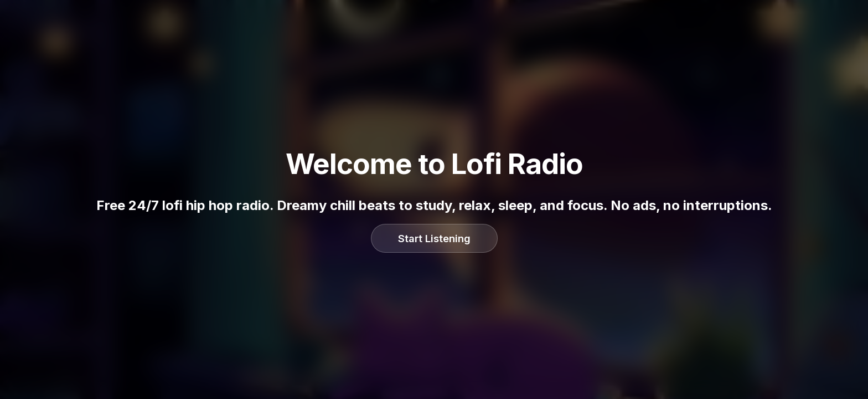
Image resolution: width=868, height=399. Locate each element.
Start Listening (434, 238)
